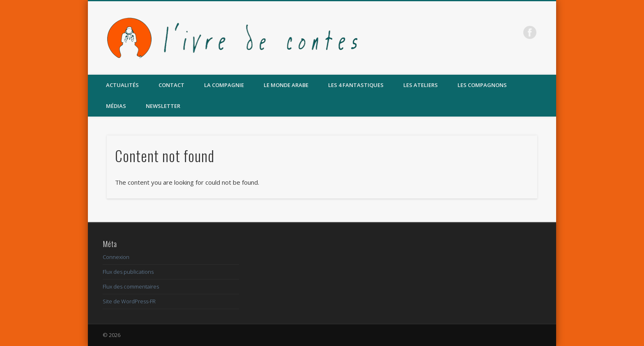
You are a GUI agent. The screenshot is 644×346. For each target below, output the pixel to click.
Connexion (116, 257)
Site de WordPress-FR (129, 301)
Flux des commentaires (131, 286)
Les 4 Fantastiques (356, 85)
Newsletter (163, 106)
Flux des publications (128, 272)
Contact (171, 85)
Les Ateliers (421, 85)
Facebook (530, 32)
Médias (116, 106)
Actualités (122, 85)
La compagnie (224, 85)
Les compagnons (482, 85)
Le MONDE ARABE (286, 85)
